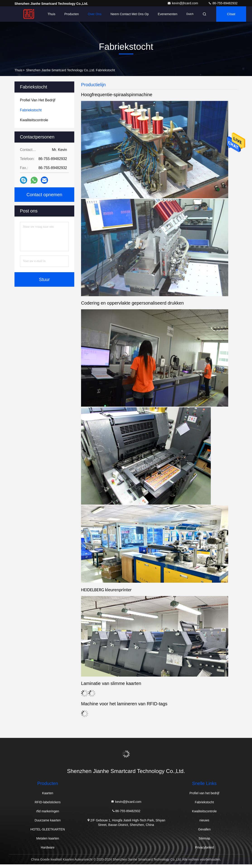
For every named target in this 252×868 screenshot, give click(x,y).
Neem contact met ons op (130, 14)
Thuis (51, 14)
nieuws (204, 820)
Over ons (95, 14)
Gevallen (204, 829)
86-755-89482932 (223, 3)
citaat (231, 14)
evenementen (168, 14)
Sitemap (204, 838)
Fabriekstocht (204, 802)
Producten (72, 14)
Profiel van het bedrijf (204, 793)
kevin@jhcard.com (183, 3)
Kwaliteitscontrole (204, 811)
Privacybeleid (204, 847)
